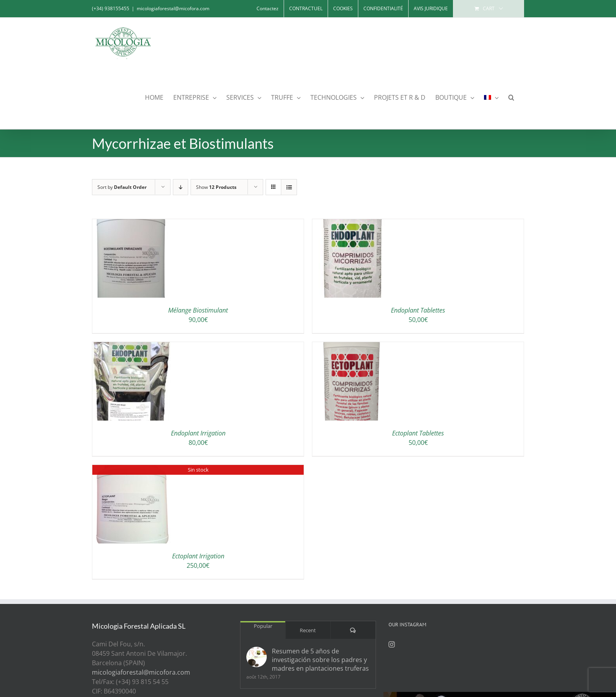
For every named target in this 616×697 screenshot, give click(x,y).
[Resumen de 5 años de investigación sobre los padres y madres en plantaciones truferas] (257, 657)
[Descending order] (181, 187)
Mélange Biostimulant (198, 310)
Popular (263, 626)
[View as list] (289, 187)
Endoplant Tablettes (418, 310)
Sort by (122, 187)
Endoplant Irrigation (198, 433)
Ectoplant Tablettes (418, 433)
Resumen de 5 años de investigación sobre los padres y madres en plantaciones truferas (320, 660)
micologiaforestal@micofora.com (173, 8)
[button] (511, 97)
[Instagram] (392, 644)
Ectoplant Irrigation (198, 556)
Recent (308, 630)
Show (216, 187)
